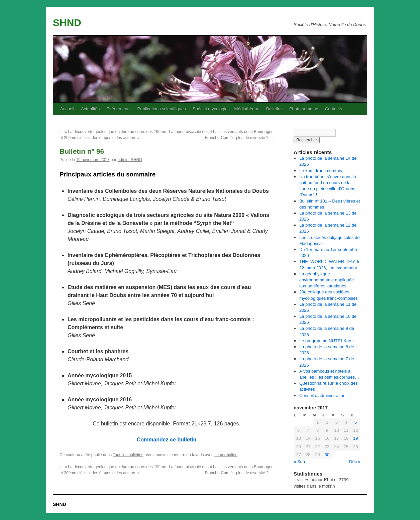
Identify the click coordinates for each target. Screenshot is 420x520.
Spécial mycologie (210, 109)
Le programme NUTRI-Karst (327, 341)
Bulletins (274, 109)
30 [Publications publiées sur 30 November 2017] (327, 455)
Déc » (355, 462)
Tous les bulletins (128, 455)
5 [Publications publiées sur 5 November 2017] (356, 422)
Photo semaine (304, 109)
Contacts (334, 109)
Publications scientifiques (162, 109)
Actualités (90, 109)
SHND (67, 23)
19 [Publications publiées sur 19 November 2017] (355, 438)
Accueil (67, 109)
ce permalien (226, 455)
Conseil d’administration (322, 396)
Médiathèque (247, 109)
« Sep (299, 462)
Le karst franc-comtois (321, 171)
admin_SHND (130, 160)
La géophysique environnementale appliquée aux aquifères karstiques (327, 280)
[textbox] (167, 174)
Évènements (118, 109)
